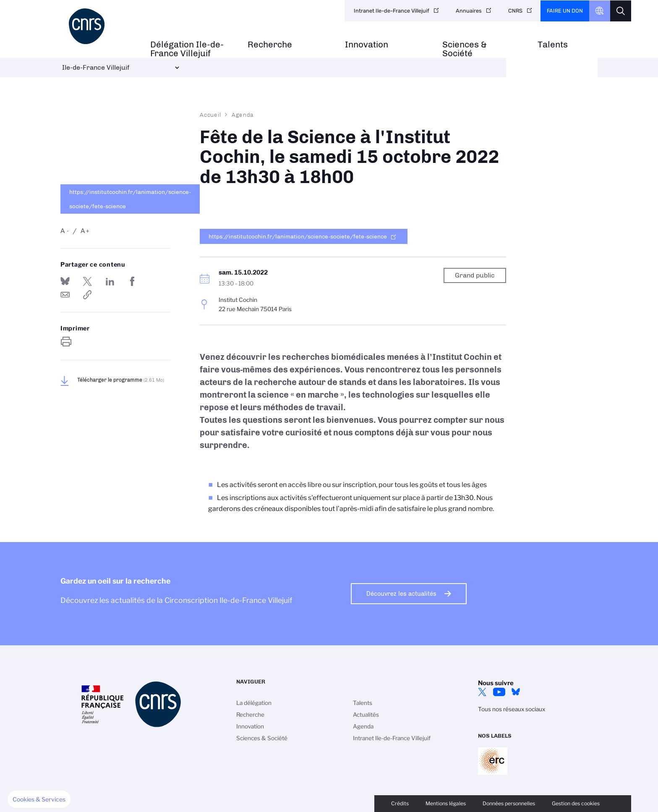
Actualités (366, 715)
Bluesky (516, 692)
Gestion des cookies (576, 803)
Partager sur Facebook (132, 281)
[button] (39, 799)
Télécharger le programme (121, 380)
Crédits (400, 803)
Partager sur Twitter (87, 281)
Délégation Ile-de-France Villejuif (187, 49)
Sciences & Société (465, 49)
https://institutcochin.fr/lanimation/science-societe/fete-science (130, 199)
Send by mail (65, 295)
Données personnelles (509, 803)
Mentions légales (446, 803)
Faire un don (565, 11)
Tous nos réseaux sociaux (512, 709)
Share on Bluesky (65, 281)
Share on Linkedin (110, 281)
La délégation (254, 703)
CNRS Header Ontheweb (600, 11)
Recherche (270, 45)
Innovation (367, 45)
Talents (553, 45)
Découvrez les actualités (401, 594)
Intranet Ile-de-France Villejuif (392, 11)
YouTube (499, 692)
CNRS (515, 11)
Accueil (211, 115)
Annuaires (469, 11)
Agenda (243, 115)
